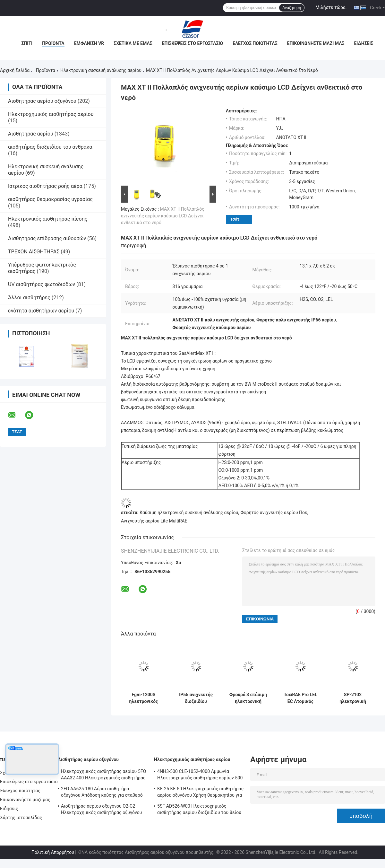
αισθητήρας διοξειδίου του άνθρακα (50, 147)
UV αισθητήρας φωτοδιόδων (42, 284)
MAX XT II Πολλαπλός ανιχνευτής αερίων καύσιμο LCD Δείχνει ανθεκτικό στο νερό (163, 216)
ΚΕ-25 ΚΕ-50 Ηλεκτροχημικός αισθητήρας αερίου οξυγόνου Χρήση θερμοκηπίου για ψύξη (200, 793)
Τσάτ (235, 219)
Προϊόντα (53, 43)
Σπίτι (27, 43)
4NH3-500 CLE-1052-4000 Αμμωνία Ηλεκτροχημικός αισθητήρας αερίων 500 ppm (200, 776)
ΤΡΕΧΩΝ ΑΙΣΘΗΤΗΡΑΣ (34, 252)
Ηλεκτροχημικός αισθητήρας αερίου (51, 114)
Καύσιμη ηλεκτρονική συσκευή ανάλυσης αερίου (189, 513)
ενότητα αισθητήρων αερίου (41, 311)
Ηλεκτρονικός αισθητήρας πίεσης (48, 219)
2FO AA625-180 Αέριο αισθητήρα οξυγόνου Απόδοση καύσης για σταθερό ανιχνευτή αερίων (102, 793)
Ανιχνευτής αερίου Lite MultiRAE (154, 521)
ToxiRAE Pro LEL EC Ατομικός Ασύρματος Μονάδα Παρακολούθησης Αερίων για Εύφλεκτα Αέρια (300, 698)
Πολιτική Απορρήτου (53, 852)
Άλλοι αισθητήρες (29, 298)
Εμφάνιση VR (89, 43)
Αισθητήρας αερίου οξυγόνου (42, 101)
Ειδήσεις (364, 43)
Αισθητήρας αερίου (31, 134)
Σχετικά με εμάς (133, 43)
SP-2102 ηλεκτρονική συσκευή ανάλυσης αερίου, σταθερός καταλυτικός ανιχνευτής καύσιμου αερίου (353, 698)
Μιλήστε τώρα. (331, 7)
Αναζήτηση (292, 8)
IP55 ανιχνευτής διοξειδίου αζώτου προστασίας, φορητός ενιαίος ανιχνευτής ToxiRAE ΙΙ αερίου (196, 698)
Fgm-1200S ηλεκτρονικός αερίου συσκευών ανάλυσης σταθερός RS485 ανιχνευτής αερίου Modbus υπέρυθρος (144, 698)
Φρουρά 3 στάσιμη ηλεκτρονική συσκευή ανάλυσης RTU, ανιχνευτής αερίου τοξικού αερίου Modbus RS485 (248, 698)
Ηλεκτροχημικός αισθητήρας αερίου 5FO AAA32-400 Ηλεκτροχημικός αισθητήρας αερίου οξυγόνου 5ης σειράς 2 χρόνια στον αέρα (103, 776)
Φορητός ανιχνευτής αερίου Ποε (274, 513)
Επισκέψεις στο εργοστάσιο (193, 43)
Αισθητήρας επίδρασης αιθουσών (47, 238)
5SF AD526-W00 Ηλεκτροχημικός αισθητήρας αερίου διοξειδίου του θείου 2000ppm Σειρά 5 (199, 810)
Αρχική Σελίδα (15, 70)
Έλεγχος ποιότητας (255, 43)
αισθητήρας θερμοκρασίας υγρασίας (50, 199)
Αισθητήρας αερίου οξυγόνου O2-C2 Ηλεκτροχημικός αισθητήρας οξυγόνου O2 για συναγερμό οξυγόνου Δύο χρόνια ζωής (102, 810)
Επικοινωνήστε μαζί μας (316, 43)
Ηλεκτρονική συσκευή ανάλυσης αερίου (101, 70)
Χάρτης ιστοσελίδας (21, 818)
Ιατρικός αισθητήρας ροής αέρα (45, 186)
